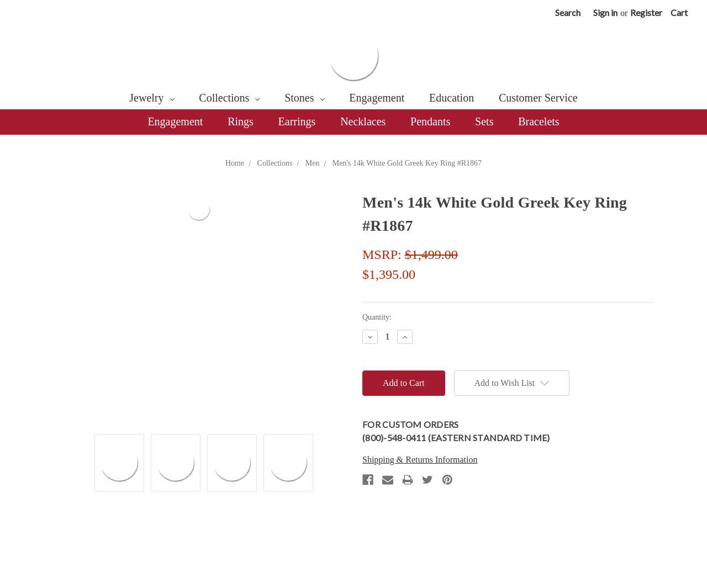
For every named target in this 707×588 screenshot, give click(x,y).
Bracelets (539, 121)
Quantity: (377, 317)
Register (646, 12)
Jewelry (152, 98)
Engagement (377, 98)
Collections (229, 98)
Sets (484, 121)
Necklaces (363, 121)
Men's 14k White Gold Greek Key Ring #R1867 (407, 163)
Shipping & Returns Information (420, 460)
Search (568, 12)
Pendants (430, 121)
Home (235, 163)
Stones (304, 98)
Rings (241, 121)
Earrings (297, 121)
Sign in (605, 12)
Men (313, 163)
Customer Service (538, 98)
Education (452, 98)
